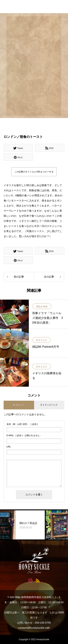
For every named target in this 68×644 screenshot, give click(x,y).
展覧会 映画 (42, 307)
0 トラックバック (49, 405)
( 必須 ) (22, 424)
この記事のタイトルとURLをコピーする (34, 172)
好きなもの (42, 340)
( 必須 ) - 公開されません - (24, 435)
